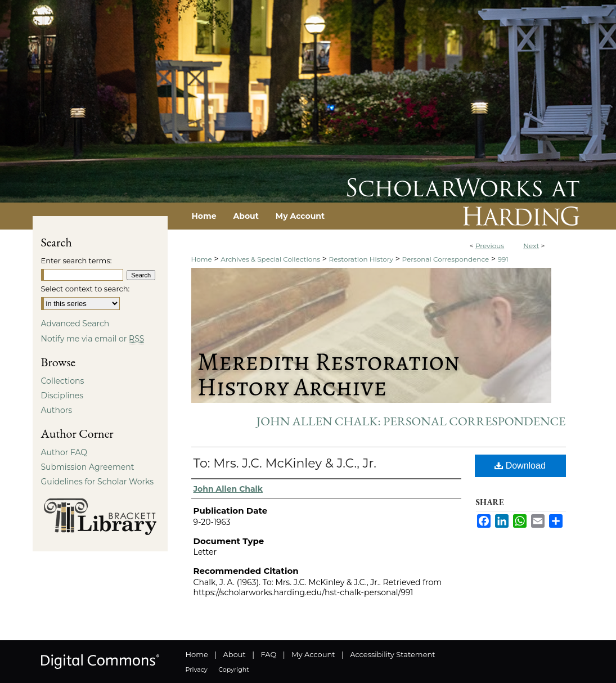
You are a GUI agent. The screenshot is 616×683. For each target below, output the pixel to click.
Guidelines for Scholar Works (98, 482)
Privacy (197, 669)
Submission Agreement (88, 467)
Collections (63, 381)
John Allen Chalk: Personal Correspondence (411, 421)
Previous (490, 246)
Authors (57, 410)
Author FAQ (64, 452)
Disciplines (62, 396)
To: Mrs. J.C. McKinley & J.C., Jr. (285, 463)
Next (531, 246)
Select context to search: (86, 289)
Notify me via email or (93, 339)
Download (520, 466)
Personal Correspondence (445, 259)
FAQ (268, 654)
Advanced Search (75, 323)
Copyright (233, 669)
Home (202, 259)
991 (503, 259)
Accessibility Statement (392, 654)
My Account (313, 654)
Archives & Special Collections (270, 259)
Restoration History (361, 259)
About (235, 654)
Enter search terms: (77, 260)
